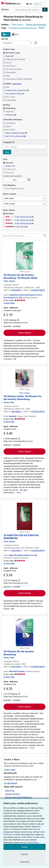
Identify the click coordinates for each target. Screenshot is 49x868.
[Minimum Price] (8, 180)
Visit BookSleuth (11, 783)
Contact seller (9, 303)
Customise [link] (25, 862)
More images (24, 393)
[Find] (45, 10)
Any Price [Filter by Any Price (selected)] (8, 163)
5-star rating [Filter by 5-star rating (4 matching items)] (17, 227)
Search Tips (10, 790)
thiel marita (18, 24)
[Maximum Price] (21, 180)
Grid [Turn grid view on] (15, 34)
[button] (45, 236)
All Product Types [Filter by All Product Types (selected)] (12, 53)
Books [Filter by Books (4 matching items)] (8, 56)
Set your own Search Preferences (18, 797)
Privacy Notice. (33, 842)
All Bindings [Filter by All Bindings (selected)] (10, 108)
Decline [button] (25, 854)
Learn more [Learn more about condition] (17, 84)
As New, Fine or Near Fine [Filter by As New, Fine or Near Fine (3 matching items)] (16, 90)
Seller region (9, 198)
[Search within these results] (24, 236)
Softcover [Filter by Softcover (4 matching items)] (9, 115)
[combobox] (28, 10)
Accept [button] (24, 847)
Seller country (10, 204)
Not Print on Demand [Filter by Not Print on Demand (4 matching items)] (14, 136)
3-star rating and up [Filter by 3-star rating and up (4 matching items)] (20, 220)
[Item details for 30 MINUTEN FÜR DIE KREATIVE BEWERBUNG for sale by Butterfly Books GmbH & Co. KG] (24, 516)
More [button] (19, 492)
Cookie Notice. (27, 837)
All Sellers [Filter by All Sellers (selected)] (10, 213)
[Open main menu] (6, 10)
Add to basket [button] (24, 333)
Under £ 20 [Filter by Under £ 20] (9, 166)
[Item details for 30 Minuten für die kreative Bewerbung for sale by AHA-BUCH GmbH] (24, 632)
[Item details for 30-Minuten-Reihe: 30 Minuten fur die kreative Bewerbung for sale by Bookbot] (24, 378)
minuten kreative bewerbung (23, 28)
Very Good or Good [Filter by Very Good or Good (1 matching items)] (14, 94)
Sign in (37, 4)
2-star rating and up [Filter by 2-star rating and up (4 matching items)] (20, 217)
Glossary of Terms (12, 794)
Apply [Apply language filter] (7, 152)
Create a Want (10, 769)
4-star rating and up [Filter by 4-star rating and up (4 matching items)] (20, 223)
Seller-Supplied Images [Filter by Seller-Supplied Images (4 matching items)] (15, 133)
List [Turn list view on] (6, 34)
